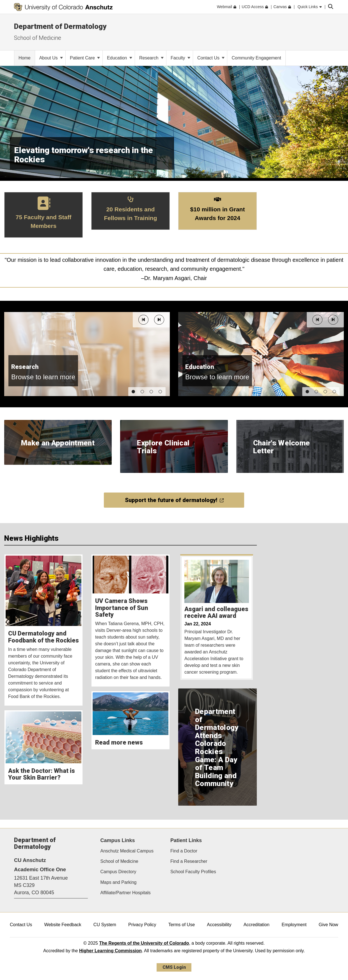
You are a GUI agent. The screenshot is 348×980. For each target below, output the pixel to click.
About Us (51, 58)
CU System (105, 925)
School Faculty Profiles (193, 872)
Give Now (328, 925)
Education (120, 58)
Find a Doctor (184, 851)
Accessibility (219, 925)
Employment (294, 925)
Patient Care (85, 58)
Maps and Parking (119, 882)
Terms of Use (182, 925)
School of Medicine (38, 38)
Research (151, 58)
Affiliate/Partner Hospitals (126, 893)
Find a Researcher (189, 861)
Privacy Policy (142, 925)
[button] (143, 320)
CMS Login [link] (174, 967)
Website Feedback (63, 925)
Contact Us (211, 58)
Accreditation (257, 925)
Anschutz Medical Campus (127, 851)
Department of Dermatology (60, 26)
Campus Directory (118, 872)
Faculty (180, 58)
